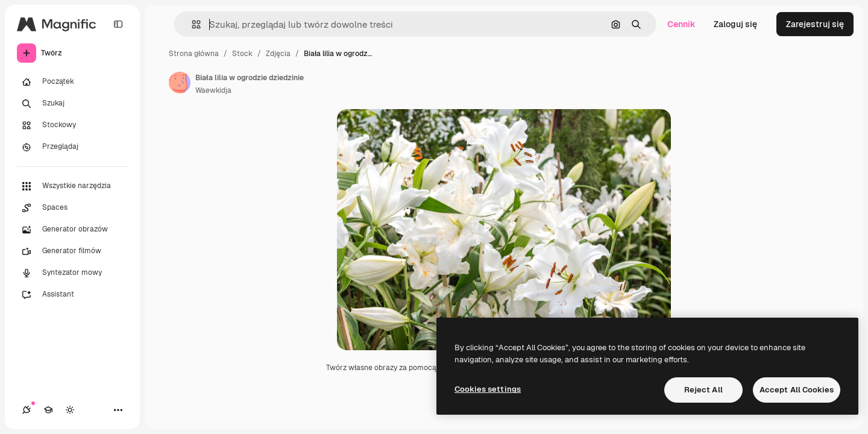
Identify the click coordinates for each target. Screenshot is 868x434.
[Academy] (48, 410)
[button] (191, 24)
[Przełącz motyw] (70, 410)
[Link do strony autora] (180, 83)
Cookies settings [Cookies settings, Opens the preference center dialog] (488, 389)
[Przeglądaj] (72, 147)
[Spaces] (72, 208)
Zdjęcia (278, 54)
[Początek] (72, 82)
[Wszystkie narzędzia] (72, 186)
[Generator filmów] (72, 251)
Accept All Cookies (797, 390)
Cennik (681, 24)
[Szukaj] (72, 104)
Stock (242, 54)
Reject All (703, 390)
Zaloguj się (735, 24)
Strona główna (194, 54)
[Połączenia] (27, 410)
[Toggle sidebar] (118, 24)
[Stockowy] (72, 125)
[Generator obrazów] (72, 230)
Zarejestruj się (815, 24)
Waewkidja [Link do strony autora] (213, 90)
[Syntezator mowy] (72, 273)
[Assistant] (72, 295)
